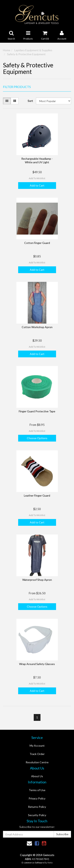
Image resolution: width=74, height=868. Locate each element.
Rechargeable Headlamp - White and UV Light (37, 160)
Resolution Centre (37, 762)
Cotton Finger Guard (37, 243)
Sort (30, 101)
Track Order (37, 754)
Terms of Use (37, 790)
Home (7, 50)
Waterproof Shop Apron (37, 580)
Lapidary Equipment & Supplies (33, 50)
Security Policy (37, 815)
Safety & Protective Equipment (26, 54)
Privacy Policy (37, 798)
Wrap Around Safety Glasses (37, 664)
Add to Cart (37, 185)
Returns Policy (37, 807)
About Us (37, 776)
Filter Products (17, 87)
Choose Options (37, 438)
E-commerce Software (33, 863)
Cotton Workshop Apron (37, 327)
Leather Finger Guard (37, 495)
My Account (37, 746)
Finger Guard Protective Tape (37, 411)
